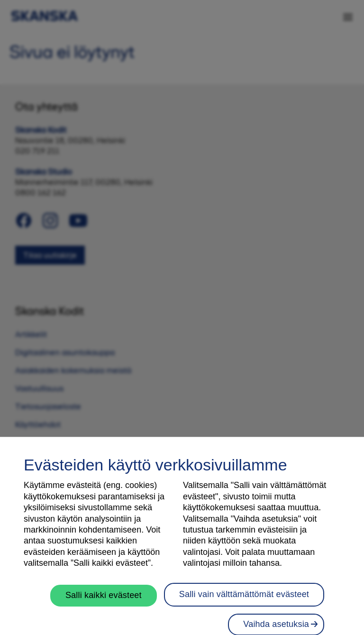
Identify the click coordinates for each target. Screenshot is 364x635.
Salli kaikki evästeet (104, 610)
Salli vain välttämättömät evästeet (244, 609)
